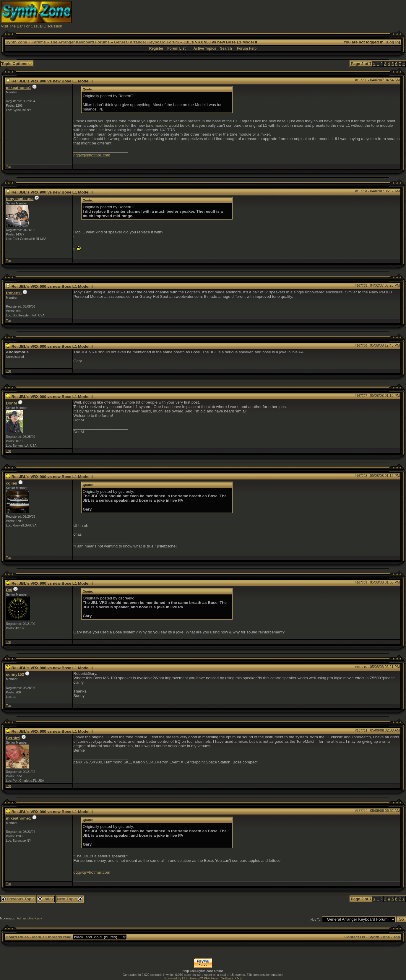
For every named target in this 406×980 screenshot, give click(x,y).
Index (46, 899)
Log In (393, 42)
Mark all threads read (52, 937)
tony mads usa (20, 199)
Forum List (176, 48)
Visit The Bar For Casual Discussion (32, 26)
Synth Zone (16, 42)
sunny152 (15, 674)
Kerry (38, 918)
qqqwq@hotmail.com (92, 155)
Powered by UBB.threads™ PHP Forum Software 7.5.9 (203, 978)
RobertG (14, 293)
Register (156, 48)
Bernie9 (13, 738)
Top (8, 166)
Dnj (9, 590)
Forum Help (247, 48)
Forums (39, 42)
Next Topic (70, 899)
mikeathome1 (18, 88)
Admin (21, 918)
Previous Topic (18, 899)
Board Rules (17, 937)
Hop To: (316, 919)
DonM (11, 403)
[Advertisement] (298, 14)
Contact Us (355, 937)
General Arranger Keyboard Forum (146, 42)
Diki (30, 918)
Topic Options (17, 64)
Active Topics (205, 48)
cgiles (12, 483)
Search (226, 48)
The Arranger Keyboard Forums (80, 42)
